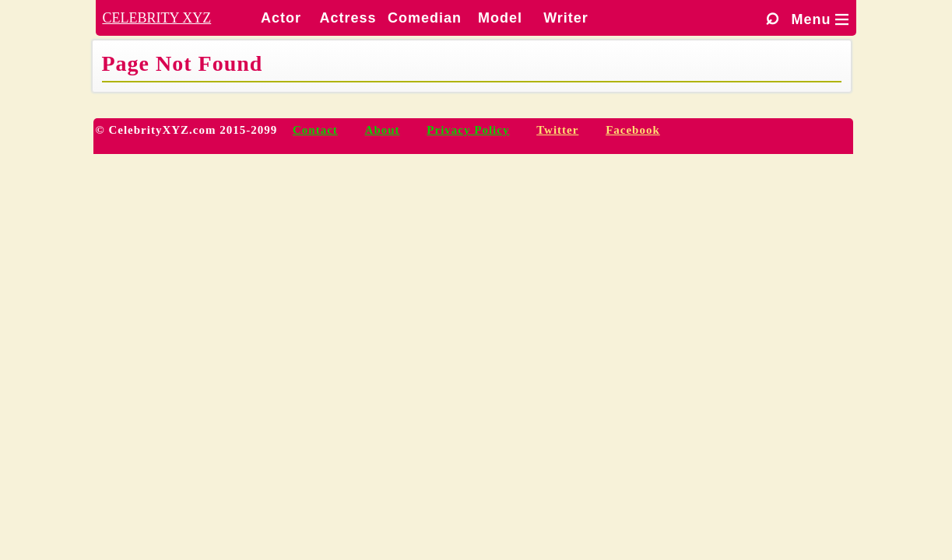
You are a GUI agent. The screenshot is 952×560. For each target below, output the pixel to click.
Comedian (425, 18)
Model (500, 18)
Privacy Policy (468, 130)
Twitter (557, 130)
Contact (315, 130)
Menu (820, 19)
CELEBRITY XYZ (156, 18)
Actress (348, 18)
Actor (281, 18)
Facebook (633, 130)
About (383, 130)
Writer (566, 18)
